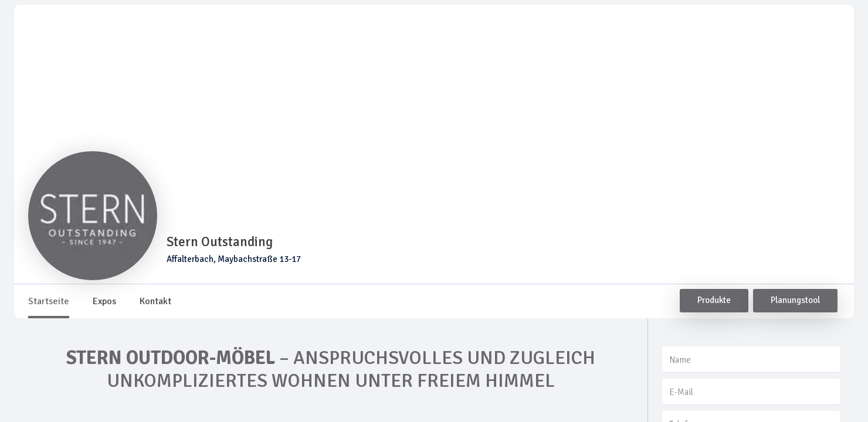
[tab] (49, 301)
